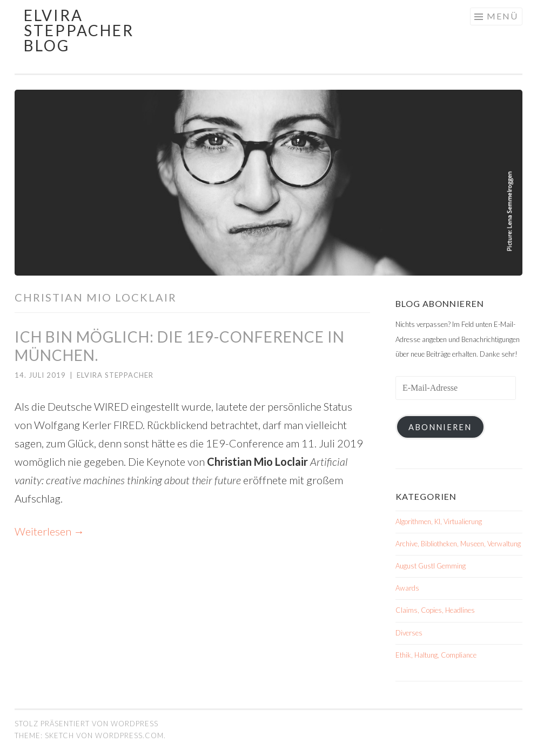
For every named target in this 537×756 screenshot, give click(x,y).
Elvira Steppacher (115, 375)
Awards (407, 588)
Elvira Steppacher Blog (79, 30)
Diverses (409, 633)
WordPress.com (129, 735)
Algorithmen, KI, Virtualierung (439, 521)
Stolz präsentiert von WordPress (86, 724)
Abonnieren (440, 427)
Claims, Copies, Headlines (435, 610)
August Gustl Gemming (431, 566)
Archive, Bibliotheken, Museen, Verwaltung (458, 544)
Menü (502, 16)
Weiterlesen (49, 531)
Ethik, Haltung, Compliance (436, 655)
